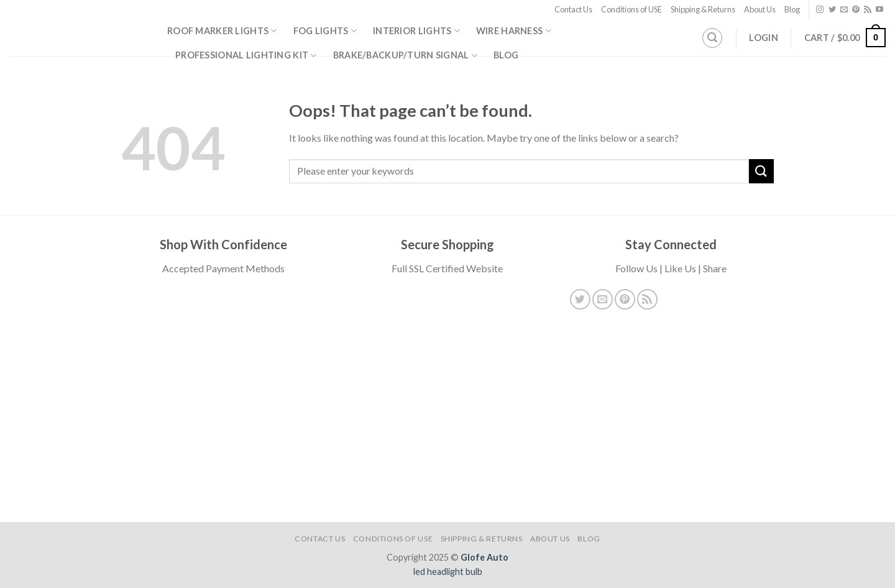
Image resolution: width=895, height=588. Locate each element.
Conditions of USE (631, 9)
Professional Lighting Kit (246, 56)
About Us (760, 9)
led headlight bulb (448, 572)
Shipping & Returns (703, 9)
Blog (792, 9)
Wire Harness (514, 31)
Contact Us (573, 9)
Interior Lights (416, 31)
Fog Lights (325, 31)
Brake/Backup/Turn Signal (405, 56)
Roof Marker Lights (222, 31)
